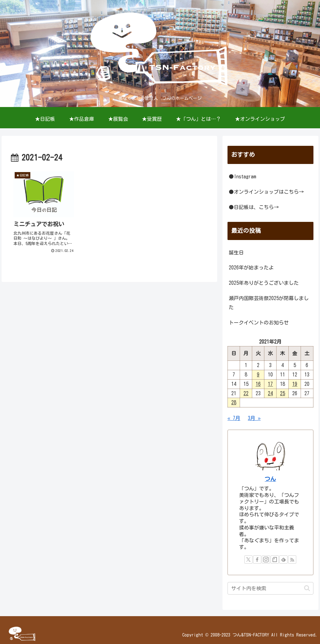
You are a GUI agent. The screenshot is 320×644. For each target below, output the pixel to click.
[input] (270, 588)
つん (270, 479)
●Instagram (242, 176)
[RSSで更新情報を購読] (292, 560)
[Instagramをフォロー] (266, 560)
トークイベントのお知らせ (259, 323)
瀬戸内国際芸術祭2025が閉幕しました (269, 303)
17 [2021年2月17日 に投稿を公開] (270, 384)
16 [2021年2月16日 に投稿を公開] (258, 384)
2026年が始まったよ (251, 268)
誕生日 (236, 253)
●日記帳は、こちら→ (254, 207)
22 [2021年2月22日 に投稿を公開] (246, 393)
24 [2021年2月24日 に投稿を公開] (270, 393)
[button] (307, 588)
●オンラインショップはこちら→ (266, 192)
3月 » (254, 418)
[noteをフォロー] (275, 560)
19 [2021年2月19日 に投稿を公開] (295, 384)
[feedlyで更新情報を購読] (283, 560)
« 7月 (234, 418)
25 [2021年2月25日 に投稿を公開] (282, 393)
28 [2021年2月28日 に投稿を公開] (234, 402)
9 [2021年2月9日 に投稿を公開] (258, 375)
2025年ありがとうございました (264, 283)
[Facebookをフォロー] (257, 560)
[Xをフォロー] (248, 560)
